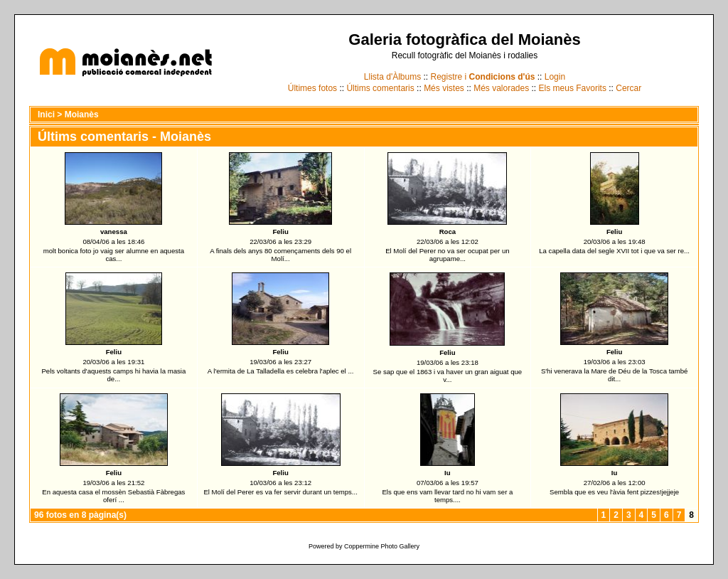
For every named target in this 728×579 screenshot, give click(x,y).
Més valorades (501, 88)
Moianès (82, 115)
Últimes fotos (312, 88)
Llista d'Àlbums (392, 77)
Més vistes (444, 88)
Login (555, 77)
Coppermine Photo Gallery (382, 546)
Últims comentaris (380, 88)
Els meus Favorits (573, 88)
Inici (46, 115)
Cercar (628, 88)
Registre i (483, 77)
